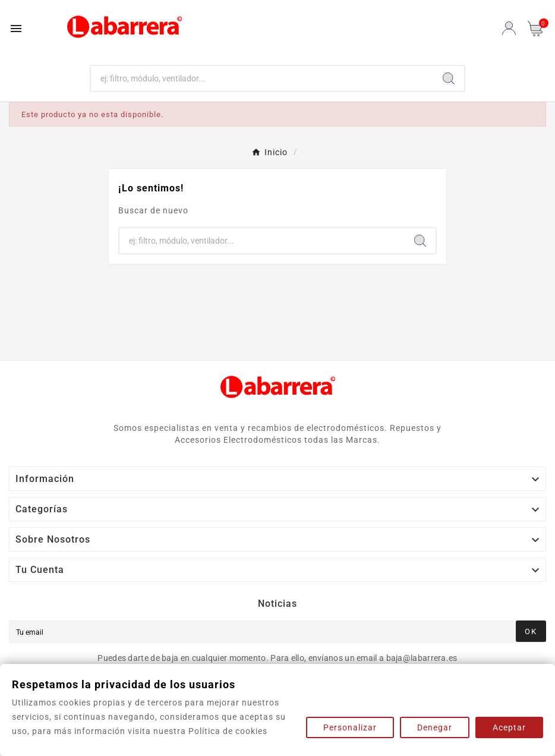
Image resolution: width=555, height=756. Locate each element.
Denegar (435, 727)
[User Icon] (509, 28)
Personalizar (350, 727)
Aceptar (509, 727)
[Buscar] (262, 78)
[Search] (449, 78)
